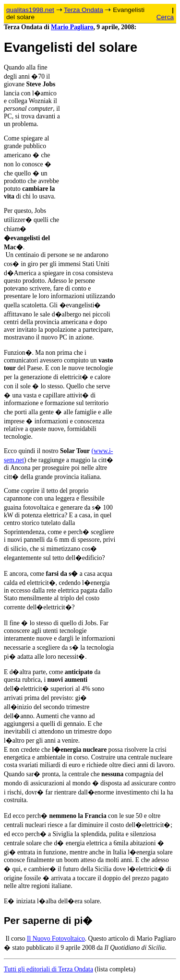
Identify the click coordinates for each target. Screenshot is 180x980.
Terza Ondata (84, 10)
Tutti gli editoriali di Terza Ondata (48, 969)
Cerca (165, 17)
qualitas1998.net (30, 10)
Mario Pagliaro (72, 27)
